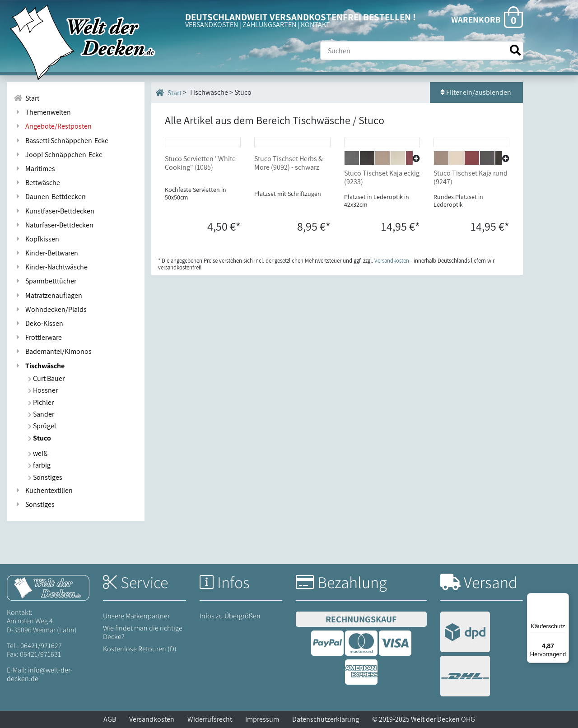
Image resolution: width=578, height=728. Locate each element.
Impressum (262, 719)
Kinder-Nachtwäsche (51, 267)
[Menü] (564, 598)
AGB (110, 719)
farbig (39, 465)
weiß (38, 453)
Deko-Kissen (38, 323)
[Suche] (422, 51)
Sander (41, 414)
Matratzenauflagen (48, 295)
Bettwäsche (37, 183)
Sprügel (42, 426)
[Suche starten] (515, 50)
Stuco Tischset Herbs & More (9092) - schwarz (289, 229)
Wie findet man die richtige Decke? (143, 632)
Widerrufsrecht (210, 719)
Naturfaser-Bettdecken (54, 225)
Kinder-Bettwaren (46, 253)
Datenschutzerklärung (326, 719)
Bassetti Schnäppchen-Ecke (61, 141)
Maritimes (34, 169)
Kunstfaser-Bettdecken (54, 211)
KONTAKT (315, 25)
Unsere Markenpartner (136, 616)
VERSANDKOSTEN (212, 25)
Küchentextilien (43, 490)
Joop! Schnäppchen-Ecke (58, 155)
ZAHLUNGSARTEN (269, 25)
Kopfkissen (36, 239)
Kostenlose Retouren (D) (140, 649)
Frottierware (38, 337)
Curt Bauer (46, 378)
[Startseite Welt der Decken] (48, 587)
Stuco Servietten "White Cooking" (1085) (200, 229)
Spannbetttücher (45, 281)
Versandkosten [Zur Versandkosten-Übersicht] (392, 327)
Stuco (40, 438)
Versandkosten (152, 719)
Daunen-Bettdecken (50, 197)
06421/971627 (41, 646)
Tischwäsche (39, 366)
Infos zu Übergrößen (230, 616)
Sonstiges (45, 477)
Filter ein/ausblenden (476, 92)
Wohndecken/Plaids (50, 309)
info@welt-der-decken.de (40, 674)
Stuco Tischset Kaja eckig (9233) (382, 244)
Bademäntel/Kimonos (53, 351)
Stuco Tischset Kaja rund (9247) (471, 244)
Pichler (41, 402)
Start (169, 93)
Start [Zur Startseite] (26, 98)
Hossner (43, 390)
